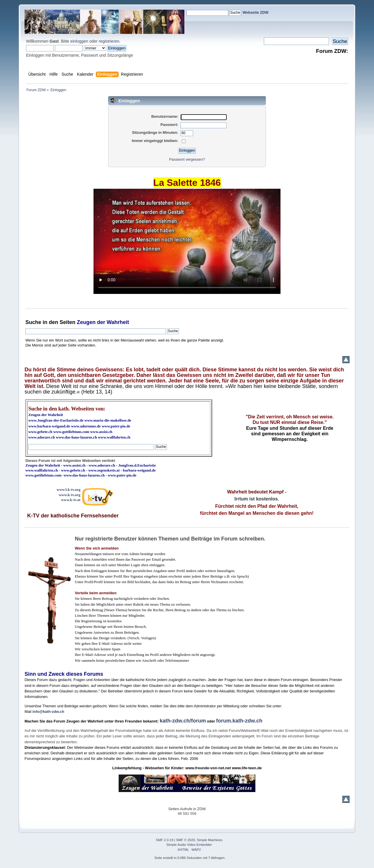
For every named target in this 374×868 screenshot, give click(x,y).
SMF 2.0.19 (165, 840)
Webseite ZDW (256, 12)
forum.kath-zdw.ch (239, 721)
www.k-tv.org (70, 495)
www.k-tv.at (71, 500)
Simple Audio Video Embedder (189, 845)
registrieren (109, 41)
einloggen (79, 41)
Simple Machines (210, 840)
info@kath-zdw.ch (48, 712)
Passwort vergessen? (187, 159)
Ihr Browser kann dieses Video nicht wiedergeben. (187, 241)
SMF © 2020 (186, 840)
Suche (33, 322)
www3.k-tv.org (69, 490)
